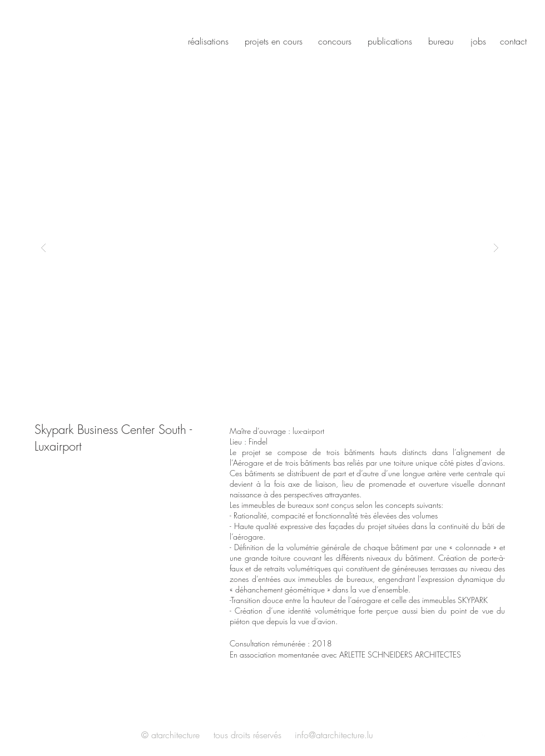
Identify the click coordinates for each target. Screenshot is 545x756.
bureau (441, 41)
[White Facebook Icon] (450, 736)
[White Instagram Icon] (480, 736)
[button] (270, 248)
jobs (478, 41)
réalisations (208, 41)
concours (335, 41)
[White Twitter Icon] (465, 736)
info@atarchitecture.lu (334, 735)
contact (513, 41)
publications (390, 41)
